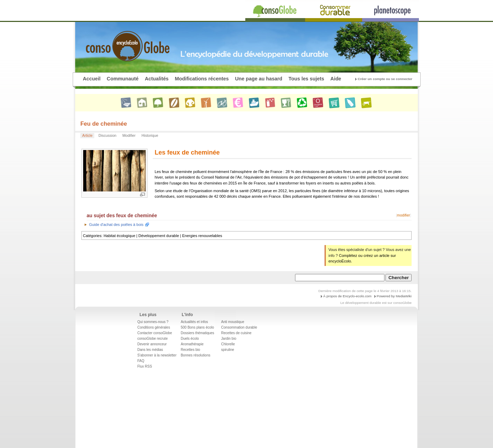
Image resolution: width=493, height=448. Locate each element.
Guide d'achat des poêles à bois (116, 225)
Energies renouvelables (202, 236)
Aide (336, 79)
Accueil (92, 79)
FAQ (141, 361)
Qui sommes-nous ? (153, 322)
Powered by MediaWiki (394, 296)
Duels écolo (190, 339)
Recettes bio (190, 350)
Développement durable (159, 236)
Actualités (157, 79)
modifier (404, 215)
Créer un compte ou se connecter (385, 79)
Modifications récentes (202, 79)
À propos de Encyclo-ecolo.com (347, 296)
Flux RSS (145, 366)
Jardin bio (229, 339)
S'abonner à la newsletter (157, 355)
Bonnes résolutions (195, 355)
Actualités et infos (194, 322)
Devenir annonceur (152, 344)
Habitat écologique (120, 236)
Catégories (92, 236)
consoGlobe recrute (153, 339)
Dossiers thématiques (197, 333)
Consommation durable (239, 327)
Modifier (129, 135)
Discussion (107, 135)
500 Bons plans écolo (197, 327)
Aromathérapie (192, 344)
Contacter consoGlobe (155, 333)
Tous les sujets (306, 79)
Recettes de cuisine (236, 333)
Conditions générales (154, 327)
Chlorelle (228, 344)
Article (87, 135)
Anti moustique (233, 322)
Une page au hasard (259, 79)
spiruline (228, 350)
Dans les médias (150, 350)
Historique (150, 135)
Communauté (123, 79)
